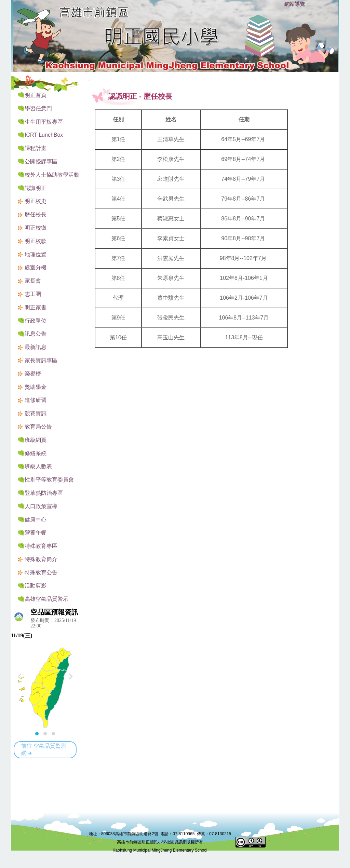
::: (278, 4)
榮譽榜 (33, 374)
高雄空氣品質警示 (46, 599)
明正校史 (36, 201)
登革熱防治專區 (44, 493)
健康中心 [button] (36, 520)
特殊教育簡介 (41, 559)
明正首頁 (36, 95)
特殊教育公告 (41, 573)
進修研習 (36, 400)
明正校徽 (36, 228)
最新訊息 (36, 347)
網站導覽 (295, 4)
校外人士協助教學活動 (52, 175)
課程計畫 (36, 148)
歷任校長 (36, 214)
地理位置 (36, 254)
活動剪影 (36, 586)
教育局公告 (38, 427)
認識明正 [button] (36, 188)
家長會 (33, 281)
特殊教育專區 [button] (41, 546)
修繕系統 (36, 453)
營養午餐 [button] (36, 533)
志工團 (33, 294)
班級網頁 (36, 440)
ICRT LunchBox (44, 135)
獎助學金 (36, 387)
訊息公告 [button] (36, 334)
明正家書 (36, 307)
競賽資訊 (36, 413)
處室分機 (36, 267)
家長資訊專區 (41, 360)
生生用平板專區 (44, 122)
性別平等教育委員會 (49, 480)
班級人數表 (38, 466)
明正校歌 (36, 241)
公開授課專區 (41, 161)
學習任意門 (38, 108)
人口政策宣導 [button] (41, 506)
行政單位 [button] (36, 321)
